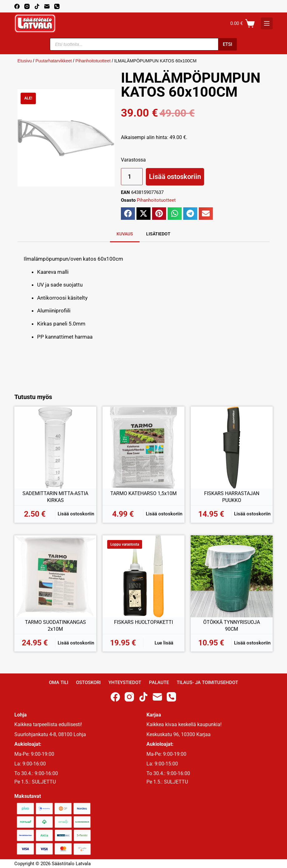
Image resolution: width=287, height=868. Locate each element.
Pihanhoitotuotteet (93, 61)
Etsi (227, 44)
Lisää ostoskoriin (175, 177)
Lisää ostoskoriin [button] (76, 514)
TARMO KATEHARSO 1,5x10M (143, 493)
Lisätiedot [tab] (158, 234)
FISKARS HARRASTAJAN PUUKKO (232, 497)
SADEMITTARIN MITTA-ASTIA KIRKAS (55, 497)
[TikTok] (37, 6)
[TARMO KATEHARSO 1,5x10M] (143, 448)
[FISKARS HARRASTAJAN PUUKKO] (232, 448)
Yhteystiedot (125, 682)
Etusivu (25, 61)
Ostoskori (88, 682)
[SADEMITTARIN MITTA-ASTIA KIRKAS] (55, 448)
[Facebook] (17, 6)
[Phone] (57, 6)
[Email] (47, 6)
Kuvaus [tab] (125, 234)
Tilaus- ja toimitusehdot (207, 682)
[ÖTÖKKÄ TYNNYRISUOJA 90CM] (232, 576)
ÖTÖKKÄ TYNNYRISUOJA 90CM (232, 626)
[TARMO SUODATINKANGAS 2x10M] (55, 576)
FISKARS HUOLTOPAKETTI (143, 622)
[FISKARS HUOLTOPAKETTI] (143, 576)
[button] (128, 214)
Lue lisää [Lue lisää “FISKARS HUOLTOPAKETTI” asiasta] (164, 643)
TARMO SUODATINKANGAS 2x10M (55, 626)
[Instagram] (27, 6)
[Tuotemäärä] (132, 177)
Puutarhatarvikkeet (54, 61)
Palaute (159, 682)
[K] (267, 23)
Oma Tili (59, 682)
